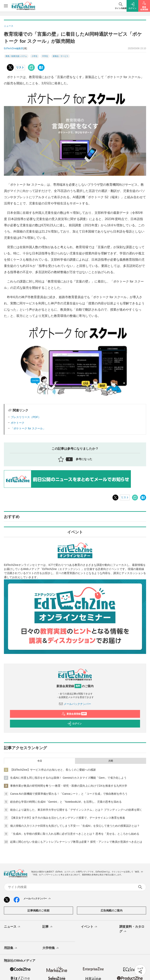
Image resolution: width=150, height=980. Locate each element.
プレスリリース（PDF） (26, 417)
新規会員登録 (74, 714)
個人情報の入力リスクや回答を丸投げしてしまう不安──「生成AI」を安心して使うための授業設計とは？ (75, 826)
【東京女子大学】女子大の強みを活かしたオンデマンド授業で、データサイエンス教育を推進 (68, 818)
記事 (48, 927)
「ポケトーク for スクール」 (28, 428)
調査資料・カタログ (132, 929)
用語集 (11, 948)
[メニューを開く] (6, 6)
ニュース (12, 927)
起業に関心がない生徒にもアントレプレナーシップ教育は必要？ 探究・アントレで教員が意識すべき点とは (76, 842)
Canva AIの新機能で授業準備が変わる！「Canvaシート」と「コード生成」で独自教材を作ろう (69, 794)
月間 (111, 761)
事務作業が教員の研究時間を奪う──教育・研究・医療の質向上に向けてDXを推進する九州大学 (69, 786)
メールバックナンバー (75, 704)
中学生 (45, 56)
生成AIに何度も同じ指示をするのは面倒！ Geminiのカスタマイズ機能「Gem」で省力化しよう (68, 778)
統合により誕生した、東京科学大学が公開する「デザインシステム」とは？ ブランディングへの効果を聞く (76, 810)
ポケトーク (18, 423)
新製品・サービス (61, 56)
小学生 (35, 56)
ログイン (74, 724)
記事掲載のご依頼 (38, 910)
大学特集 (51, 948)
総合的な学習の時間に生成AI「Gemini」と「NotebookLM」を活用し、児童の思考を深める (66, 802)
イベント (89, 927)
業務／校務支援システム (16, 56)
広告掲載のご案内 (112, 910)
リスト (20, 67)
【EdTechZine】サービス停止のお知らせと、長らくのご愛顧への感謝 (53, 770)
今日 (40, 761)
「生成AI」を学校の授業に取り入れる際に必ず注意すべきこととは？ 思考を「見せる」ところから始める (75, 834)
